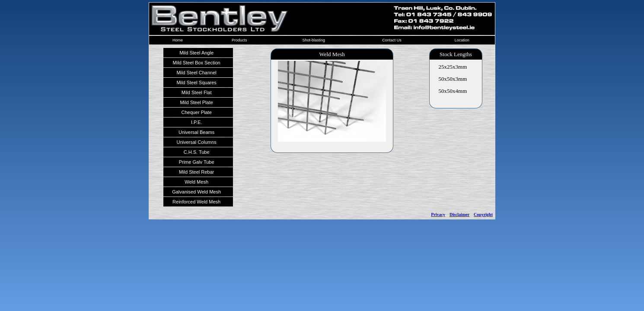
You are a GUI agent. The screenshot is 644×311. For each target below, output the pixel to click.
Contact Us (392, 40)
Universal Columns (196, 142)
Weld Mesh (196, 182)
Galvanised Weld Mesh (196, 192)
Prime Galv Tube (197, 162)
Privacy (438, 214)
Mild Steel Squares (196, 83)
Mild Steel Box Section (197, 63)
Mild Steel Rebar (196, 172)
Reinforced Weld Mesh (196, 202)
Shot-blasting (314, 40)
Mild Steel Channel (196, 73)
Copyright (483, 214)
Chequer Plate (196, 112)
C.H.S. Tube (197, 152)
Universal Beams (196, 132)
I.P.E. (196, 122)
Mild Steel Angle (196, 53)
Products (239, 40)
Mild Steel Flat (197, 92)
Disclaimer (459, 214)
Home (178, 40)
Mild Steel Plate (196, 102)
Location (462, 40)
